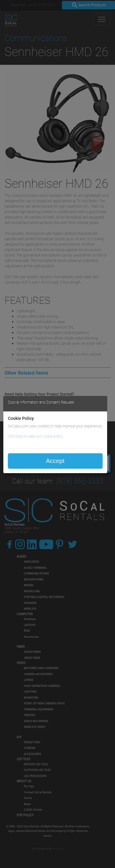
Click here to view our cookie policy (35, 436)
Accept (55, 461)
